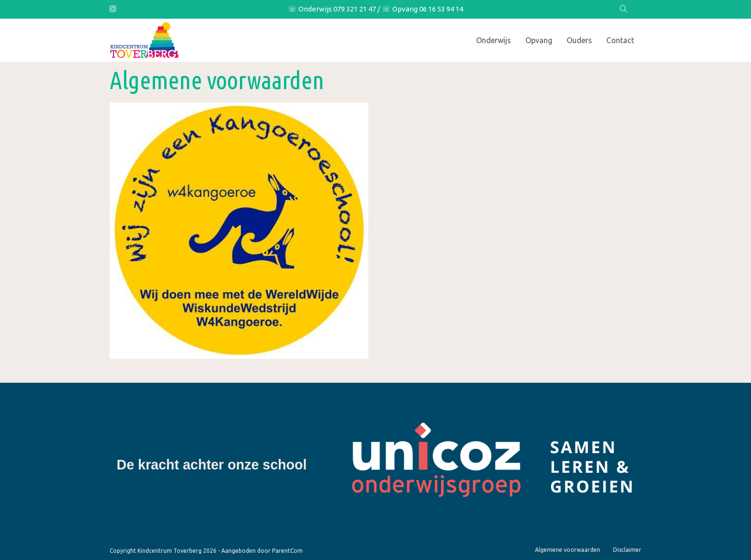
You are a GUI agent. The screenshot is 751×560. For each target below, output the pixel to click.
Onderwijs (494, 40)
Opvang (539, 40)
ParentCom (287, 551)
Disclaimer (627, 550)
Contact (620, 40)
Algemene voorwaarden (568, 550)
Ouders (579, 40)
